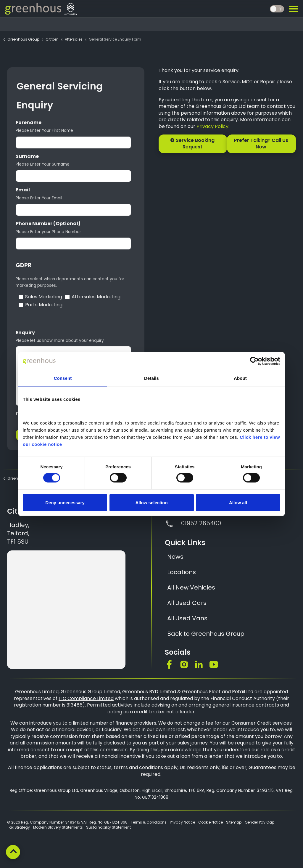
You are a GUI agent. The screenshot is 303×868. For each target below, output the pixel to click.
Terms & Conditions (149, 822)
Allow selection (151, 502)
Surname (27, 156)
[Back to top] (13, 852)
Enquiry (25, 333)
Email (23, 190)
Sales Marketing (44, 297)
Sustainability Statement (108, 827)
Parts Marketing (44, 305)
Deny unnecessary (65, 502)
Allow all (238, 502)
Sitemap (234, 822)
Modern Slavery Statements (58, 827)
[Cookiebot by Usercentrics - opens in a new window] (254, 361)
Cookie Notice (211, 822)
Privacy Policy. (213, 126)
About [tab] (240, 378)
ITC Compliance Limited (86, 698)
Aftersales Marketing (96, 297)
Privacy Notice (182, 822)
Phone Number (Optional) (48, 224)
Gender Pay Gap (260, 822)
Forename (29, 123)
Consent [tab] (63, 378)
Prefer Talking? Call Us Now (261, 144)
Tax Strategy (18, 827)
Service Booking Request (193, 144)
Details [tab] (151, 378)
